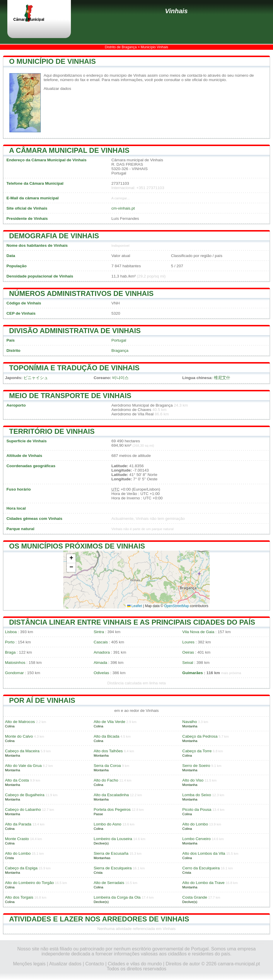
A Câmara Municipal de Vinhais (69, 150)
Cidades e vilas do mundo (135, 964)
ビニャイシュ (36, 378)
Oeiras (188, 652)
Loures (188, 642)
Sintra (99, 632)
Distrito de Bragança (121, 47)
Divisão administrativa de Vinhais (75, 331)
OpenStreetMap (176, 606)
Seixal (188, 663)
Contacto (95, 964)
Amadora (102, 652)
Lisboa (11, 632)
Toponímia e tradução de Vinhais (74, 368)
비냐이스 (120, 378)
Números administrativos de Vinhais (81, 293)
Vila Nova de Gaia (198, 632)
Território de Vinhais (52, 431)
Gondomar (14, 673)
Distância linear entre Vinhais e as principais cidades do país (132, 622)
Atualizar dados (57, 89)
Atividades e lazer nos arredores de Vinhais (99, 919)
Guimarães (192, 673)
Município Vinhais (154, 47)
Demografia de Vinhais (54, 236)
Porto (10, 642)
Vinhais (176, 11)
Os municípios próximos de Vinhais (77, 546)
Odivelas (101, 673)
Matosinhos (15, 663)
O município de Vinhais (52, 61)
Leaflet (135, 606)
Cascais (101, 642)
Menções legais (29, 964)
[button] (71, 559)
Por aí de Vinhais (42, 700)
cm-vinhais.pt (123, 208)
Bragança (120, 351)
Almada (100, 663)
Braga (10, 652)
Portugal (119, 340)
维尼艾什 (222, 378)
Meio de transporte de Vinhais (70, 396)
